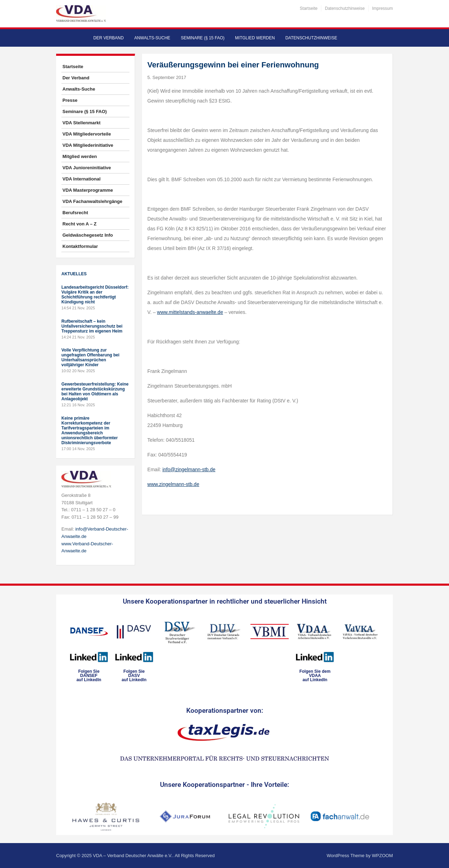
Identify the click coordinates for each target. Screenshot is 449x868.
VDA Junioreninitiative (87, 168)
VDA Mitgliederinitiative (88, 145)
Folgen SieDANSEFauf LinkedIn (89, 676)
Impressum (383, 8)
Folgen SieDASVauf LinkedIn (134, 676)
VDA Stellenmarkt (82, 123)
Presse (70, 100)
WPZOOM (382, 856)
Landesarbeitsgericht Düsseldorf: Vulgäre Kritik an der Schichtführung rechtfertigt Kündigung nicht (95, 295)
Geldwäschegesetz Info (88, 235)
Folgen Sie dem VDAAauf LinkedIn (315, 676)
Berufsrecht (75, 213)
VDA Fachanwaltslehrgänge (92, 201)
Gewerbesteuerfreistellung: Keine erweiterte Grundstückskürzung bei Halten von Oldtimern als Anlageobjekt (95, 392)
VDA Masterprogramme (88, 190)
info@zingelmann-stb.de (189, 469)
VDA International (82, 179)
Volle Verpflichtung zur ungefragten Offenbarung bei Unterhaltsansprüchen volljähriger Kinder (90, 357)
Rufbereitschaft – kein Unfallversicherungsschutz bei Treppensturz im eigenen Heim (92, 326)
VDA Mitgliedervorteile (87, 134)
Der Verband (109, 38)
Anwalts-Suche (152, 38)
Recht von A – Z (79, 224)
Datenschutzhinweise (345, 8)
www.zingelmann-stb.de (173, 484)
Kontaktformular (80, 246)
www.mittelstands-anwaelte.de (190, 312)
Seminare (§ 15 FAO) (203, 38)
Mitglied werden (255, 38)
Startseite (309, 8)
